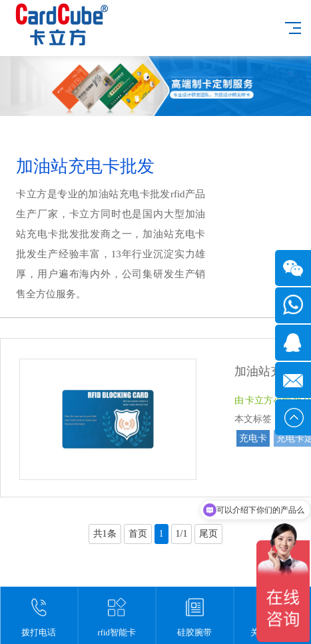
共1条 (105, 534)
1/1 (182, 534)
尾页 (208, 534)
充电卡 (253, 438)
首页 (138, 534)
